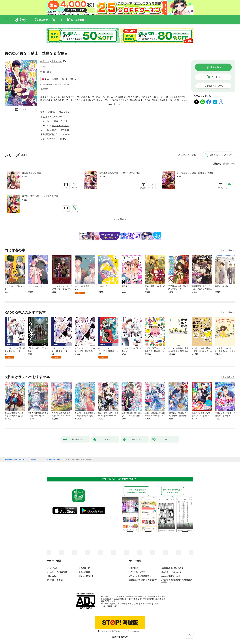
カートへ (216, 77)
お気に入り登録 (189, 155)
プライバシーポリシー (138, 572)
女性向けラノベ (60, 121)
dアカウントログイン (55, 580)
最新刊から (229, 164)
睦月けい (45, 61)
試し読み (23, 109)
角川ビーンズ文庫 (61, 126)
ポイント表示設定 (86, 576)
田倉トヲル (57, 61)
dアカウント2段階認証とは (140, 576)
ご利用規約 (134, 568)
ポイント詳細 (68, 79)
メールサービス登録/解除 (57, 572)
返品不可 (44, 89)
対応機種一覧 (84, 568)
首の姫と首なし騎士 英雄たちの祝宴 (195, 173)
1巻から (217, 164)
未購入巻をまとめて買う (221, 155)
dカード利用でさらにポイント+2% (55, 84)
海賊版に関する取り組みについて (143, 580)
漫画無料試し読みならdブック (15, 459)
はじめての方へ (53, 568)
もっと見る (227, 250)
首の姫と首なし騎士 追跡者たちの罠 (40, 196)
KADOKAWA (56, 117)
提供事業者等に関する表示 (172, 568)
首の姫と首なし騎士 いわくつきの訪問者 (120, 173)
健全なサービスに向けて (171, 572)
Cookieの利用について (171, 576)
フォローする (64, 61)
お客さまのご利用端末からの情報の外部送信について (177, 581)
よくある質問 (84, 572)
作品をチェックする (215, 86)
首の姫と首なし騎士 (32, 173)
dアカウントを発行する (109, 631)
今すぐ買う (216, 67)
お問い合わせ (52, 576)
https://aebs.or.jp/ (110, 606)
